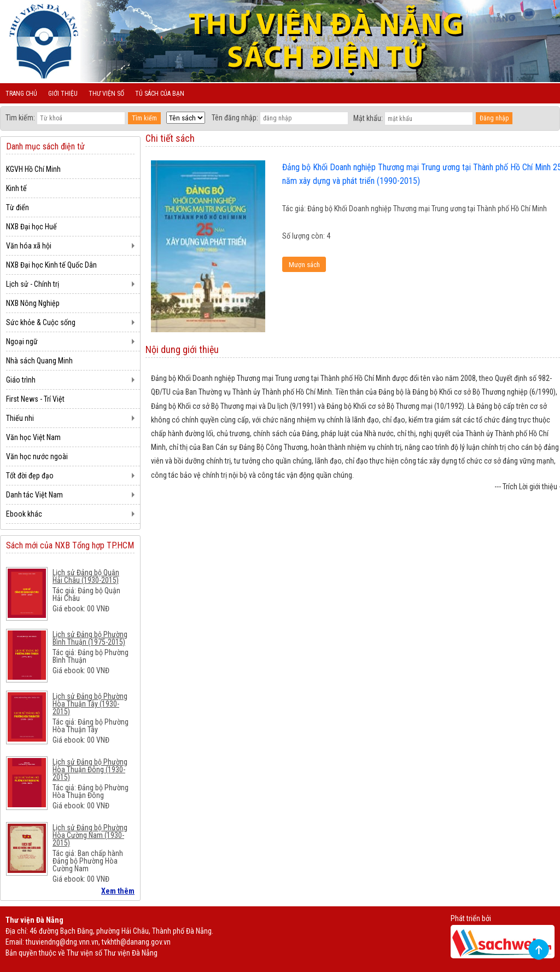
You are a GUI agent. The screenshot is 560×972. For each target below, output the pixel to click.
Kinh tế (16, 188)
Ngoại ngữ (22, 342)
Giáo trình (21, 380)
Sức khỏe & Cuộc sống (41, 322)
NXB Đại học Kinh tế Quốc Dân (51, 265)
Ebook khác (24, 514)
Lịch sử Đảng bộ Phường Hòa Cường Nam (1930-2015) (90, 835)
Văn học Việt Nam (33, 437)
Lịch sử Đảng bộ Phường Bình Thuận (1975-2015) (90, 638)
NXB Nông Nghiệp (33, 303)
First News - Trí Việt (35, 399)
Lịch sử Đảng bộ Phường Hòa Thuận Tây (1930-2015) (90, 704)
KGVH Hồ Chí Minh (33, 169)
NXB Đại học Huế (31, 227)
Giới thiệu (63, 94)
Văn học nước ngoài (37, 456)
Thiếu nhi (20, 418)
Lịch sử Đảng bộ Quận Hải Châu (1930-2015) (86, 576)
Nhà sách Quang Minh (39, 361)
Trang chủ (21, 94)
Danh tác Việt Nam (34, 495)
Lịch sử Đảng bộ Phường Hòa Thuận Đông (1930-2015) (90, 769)
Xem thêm (118, 891)
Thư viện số (106, 94)
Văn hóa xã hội (29, 246)
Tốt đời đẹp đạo (30, 476)
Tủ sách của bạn (160, 94)
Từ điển (17, 207)
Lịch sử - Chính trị (33, 284)
